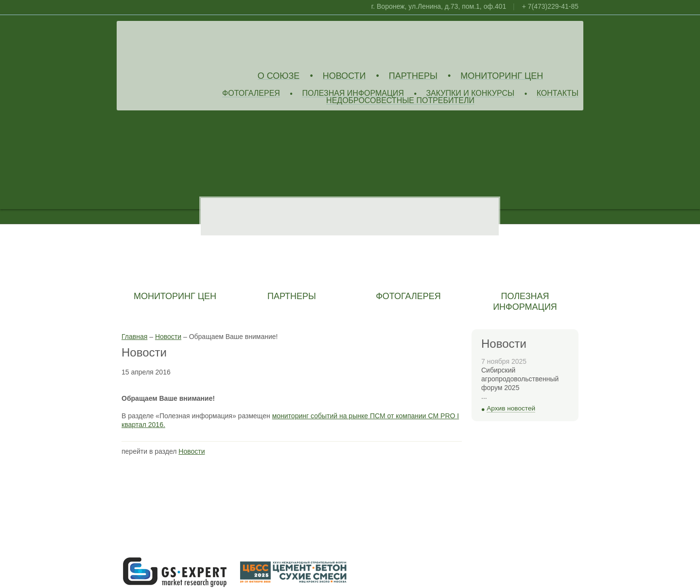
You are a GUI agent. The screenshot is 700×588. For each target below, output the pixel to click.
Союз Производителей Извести (192, 44)
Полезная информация (353, 94)
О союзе (279, 76)
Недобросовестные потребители (400, 101)
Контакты (558, 94)
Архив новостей (511, 408)
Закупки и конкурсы (470, 94)
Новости (344, 76)
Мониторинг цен (502, 76)
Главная (134, 337)
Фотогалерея (251, 94)
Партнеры (413, 76)
